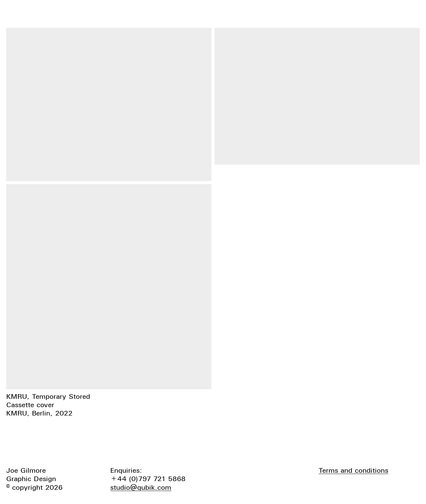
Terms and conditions (353, 470)
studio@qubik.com (141, 487)
